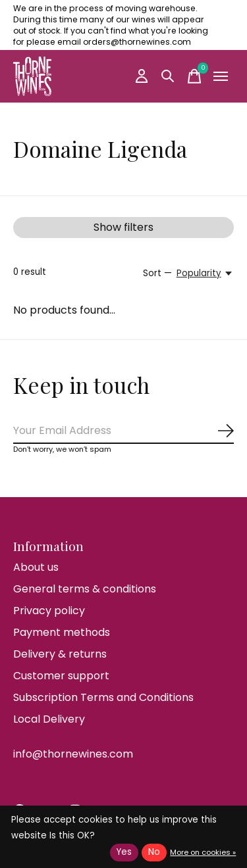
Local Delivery (49, 719)
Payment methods (62, 632)
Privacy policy (49, 611)
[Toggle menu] (221, 76)
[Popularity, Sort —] (205, 274)
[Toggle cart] (194, 76)
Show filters (123, 227)
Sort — (157, 273)
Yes (124, 852)
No (154, 852)
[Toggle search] (168, 76)
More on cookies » (203, 852)
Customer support (61, 676)
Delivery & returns (60, 654)
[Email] (123, 431)
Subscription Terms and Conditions (103, 697)
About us (36, 567)
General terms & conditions (85, 589)
